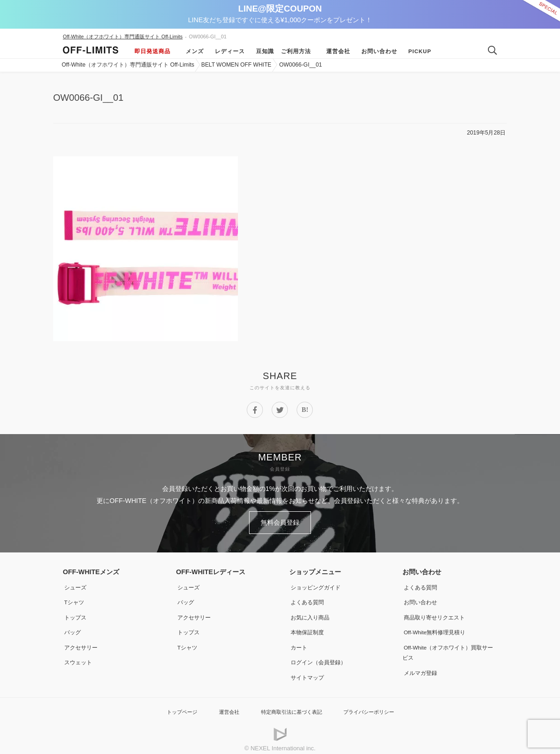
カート (299, 642)
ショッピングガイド (318, 584)
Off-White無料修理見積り (439, 627)
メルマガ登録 (422, 667)
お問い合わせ (375, 51)
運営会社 (334, 51)
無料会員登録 (280, 521)
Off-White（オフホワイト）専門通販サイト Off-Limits (123, 37)
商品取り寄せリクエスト (438, 613)
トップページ (171, 705)
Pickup (416, 51)
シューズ (76, 584)
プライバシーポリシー (377, 705)
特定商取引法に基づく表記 (290, 705)
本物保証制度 (309, 627)
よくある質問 (309, 598)
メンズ (191, 51)
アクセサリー (82, 642)
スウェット (79, 657)
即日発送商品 (152, 51)
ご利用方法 (296, 51)
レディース (226, 51)
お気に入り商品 (312, 613)
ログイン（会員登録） (322, 657)
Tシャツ (75, 598)
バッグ (73, 627)
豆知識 (261, 51)
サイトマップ (309, 671)
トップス (76, 613)
